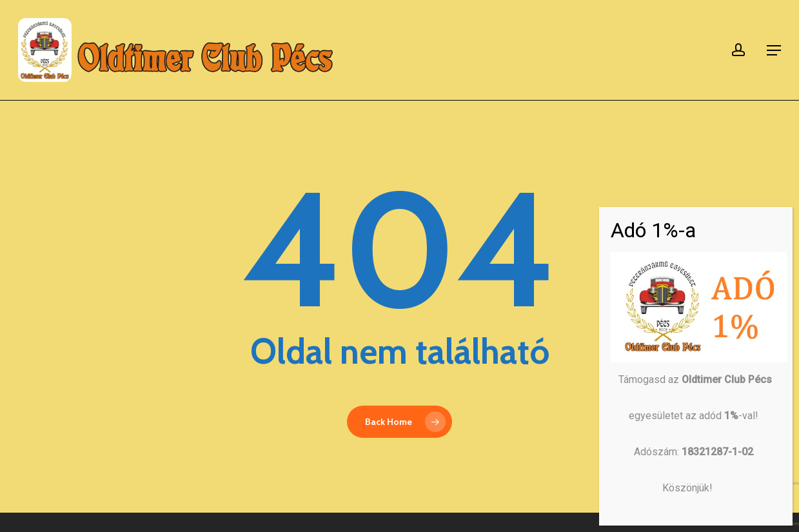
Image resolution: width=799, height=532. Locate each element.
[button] (774, 50)
